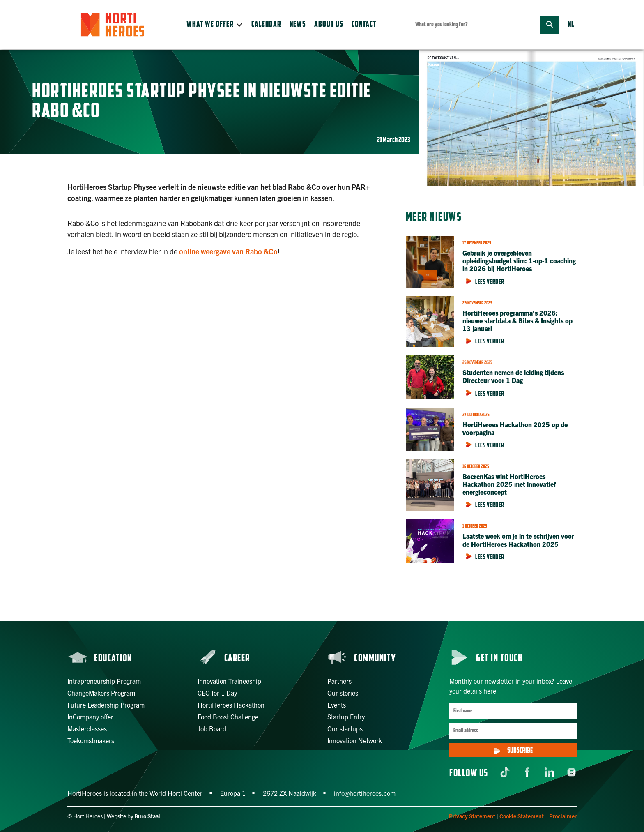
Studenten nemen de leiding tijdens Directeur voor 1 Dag (513, 376)
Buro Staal (147, 816)
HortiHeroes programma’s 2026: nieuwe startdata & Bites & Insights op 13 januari (517, 320)
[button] (215, 25)
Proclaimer (563, 816)
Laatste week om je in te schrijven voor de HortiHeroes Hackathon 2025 (518, 540)
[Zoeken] (550, 25)
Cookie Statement (522, 816)
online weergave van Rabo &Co (228, 251)
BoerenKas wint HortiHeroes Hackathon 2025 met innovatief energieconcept (509, 484)
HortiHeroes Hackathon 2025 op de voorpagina (515, 428)
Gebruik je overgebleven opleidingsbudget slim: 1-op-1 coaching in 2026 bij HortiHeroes (519, 260)
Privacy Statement (472, 816)
